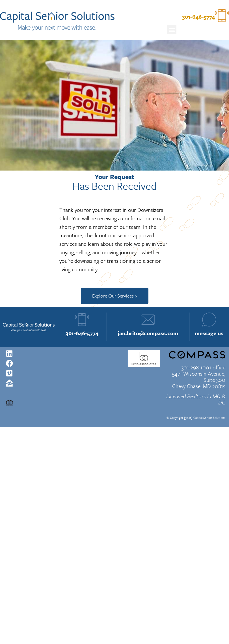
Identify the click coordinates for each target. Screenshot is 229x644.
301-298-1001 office (203, 367)
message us (209, 333)
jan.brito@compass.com (148, 333)
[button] (172, 30)
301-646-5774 (82, 333)
